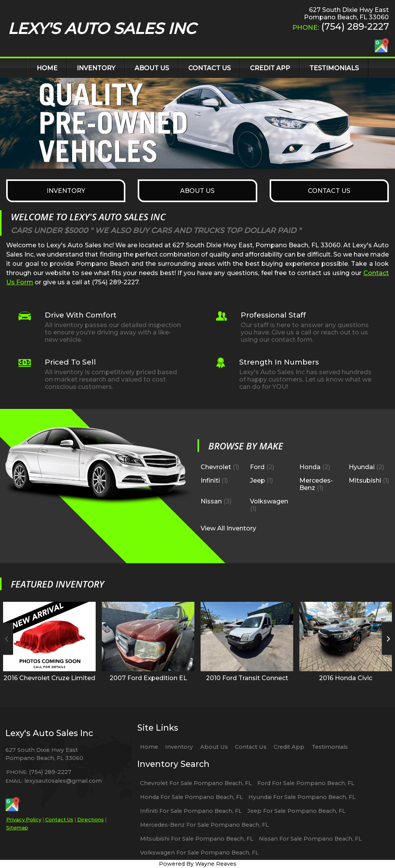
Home (149, 747)
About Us (214, 747)
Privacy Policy (24, 819)
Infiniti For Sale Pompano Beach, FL (191, 811)
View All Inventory (228, 528)
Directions (90, 819)
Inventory (179, 747)
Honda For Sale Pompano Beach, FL (192, 797)
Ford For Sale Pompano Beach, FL (306, 783)
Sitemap (17, 827)
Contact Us (59, 819)
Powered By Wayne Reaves (198, 864)
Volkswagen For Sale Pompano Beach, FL (199, 853)
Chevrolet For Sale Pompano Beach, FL (196, 783)
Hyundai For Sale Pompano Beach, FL (302, 797)
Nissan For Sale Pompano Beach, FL (310, 839)
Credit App (289, 747)
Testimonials (330, 747)
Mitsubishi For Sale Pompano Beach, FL (197, 839)
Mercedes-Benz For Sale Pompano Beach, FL (204, 825)
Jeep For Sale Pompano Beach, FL (296, 811)
